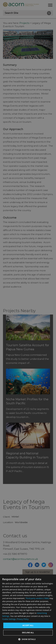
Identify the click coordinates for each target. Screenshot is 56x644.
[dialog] (28, 609)
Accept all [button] (28, 625)
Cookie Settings (9, 619)
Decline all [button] (28, 633)
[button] (28, 639)
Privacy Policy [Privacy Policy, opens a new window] (23, 619)
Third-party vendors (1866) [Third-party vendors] (37, 598)
